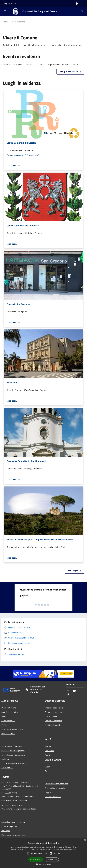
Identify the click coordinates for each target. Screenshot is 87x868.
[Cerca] (82, 11)
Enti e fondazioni (8, 721)
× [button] (85, 840)
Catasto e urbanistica (54, 721)
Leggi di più (72, 849)
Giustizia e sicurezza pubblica (13, 750)
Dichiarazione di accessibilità (13, 835)
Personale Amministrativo (12, 729)
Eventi (48, 771)
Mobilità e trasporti (53, 725)
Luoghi (48, 767)
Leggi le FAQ (50, 792)
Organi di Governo (9, 708)
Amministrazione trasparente (13, 822)
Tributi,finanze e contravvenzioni (15, 755)
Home (5, 22)
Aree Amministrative (10, 712)
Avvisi (47, 755)
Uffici (4, 716)
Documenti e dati (8, 734)
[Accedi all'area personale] (77, 4)
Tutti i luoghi (74, 571)
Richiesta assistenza (53, 797)
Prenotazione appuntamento (56, 784)
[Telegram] (68, 694)
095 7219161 (18, 805)
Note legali (6, 831)
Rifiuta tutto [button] (52, 859)
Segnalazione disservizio (55, 788)
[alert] (43, 853)
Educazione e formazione (12, 746)
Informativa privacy (9, 826)
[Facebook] (68, 691)
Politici (4, 725)
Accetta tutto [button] (36, 859)
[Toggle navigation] (5, 11)
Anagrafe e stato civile (54, 708)
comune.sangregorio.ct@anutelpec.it (21, 809)
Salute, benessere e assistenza (14, 763)
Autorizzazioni (7, 768)
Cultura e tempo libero (54, 712)
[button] (43, 864)
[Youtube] (74, 691)
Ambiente (5, 759)
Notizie (48, 746)
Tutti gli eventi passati (70, 72)
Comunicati (50, 751)
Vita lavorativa (51, 716)
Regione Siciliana (10, 3)
